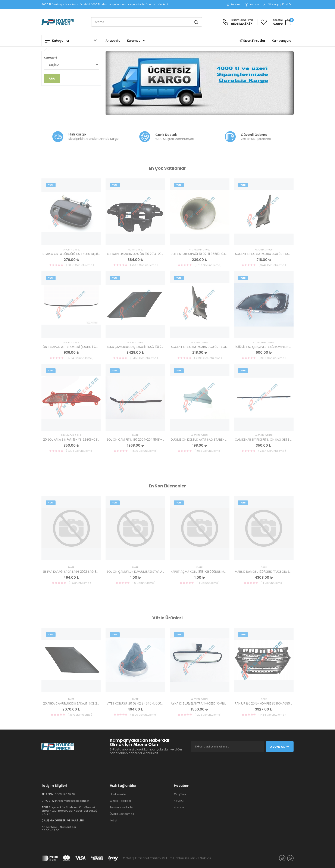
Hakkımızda (118, 794)
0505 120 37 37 (65, 794)
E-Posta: (48, 801)
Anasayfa (113, 41)
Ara (52, 79)
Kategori (50, 58)
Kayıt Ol (287, 4)
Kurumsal (134, 41)
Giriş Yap (271, 4)
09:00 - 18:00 (59, 829)
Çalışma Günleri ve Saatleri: (63, 820)
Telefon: (48, 794)
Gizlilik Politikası (120, 801)
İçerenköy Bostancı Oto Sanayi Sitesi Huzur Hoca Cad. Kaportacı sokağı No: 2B (70, 811)
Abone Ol (280, 747)
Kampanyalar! (283, 41)
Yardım (252, 5)
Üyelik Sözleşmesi (122, 814)
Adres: (46, 807)
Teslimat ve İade (121, 807)
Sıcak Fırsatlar (252, 41)
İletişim (233, 5)
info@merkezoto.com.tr (72, 801)
